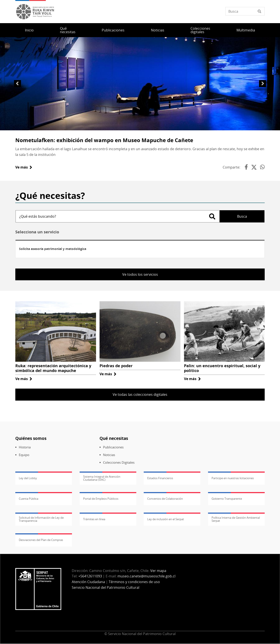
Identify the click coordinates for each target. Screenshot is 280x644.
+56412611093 (90, 576)
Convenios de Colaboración (165, 499)
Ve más (24, 167)
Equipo (24, 455)
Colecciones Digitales (119, 462)
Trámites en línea (94, 519)
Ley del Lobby (28, 478)
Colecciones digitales (200, 30)
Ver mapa (158, 571)
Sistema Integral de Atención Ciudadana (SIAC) (102, 478)
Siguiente (262, 84)
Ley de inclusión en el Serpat (166, 519)
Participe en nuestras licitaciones (233, 478)
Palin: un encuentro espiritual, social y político (222, 368)
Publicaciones (113, 30)
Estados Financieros (160, 478)
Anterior (17, 84)
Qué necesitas (68, 30)
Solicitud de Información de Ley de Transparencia (41, 519)
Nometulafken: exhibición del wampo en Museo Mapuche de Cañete (104, 140)
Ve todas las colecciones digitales (140, 394)
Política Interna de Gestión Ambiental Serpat (236, 519)
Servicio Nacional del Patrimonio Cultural (106, 587)
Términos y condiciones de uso (134, 582)
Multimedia (246, 30)
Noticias (158, 30)
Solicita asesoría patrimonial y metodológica (53, 249)
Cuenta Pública (29, 499)
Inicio (29, 30)
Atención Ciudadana (88, 582)
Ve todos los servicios (140, 274)
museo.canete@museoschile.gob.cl (146, 576)
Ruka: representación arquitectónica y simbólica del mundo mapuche (53, 368)
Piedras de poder (116, 366)
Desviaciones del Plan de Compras (41, 540)
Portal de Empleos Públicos (101, 499)
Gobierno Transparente (227, 499)
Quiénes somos (31, 438)
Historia (25, 447)
